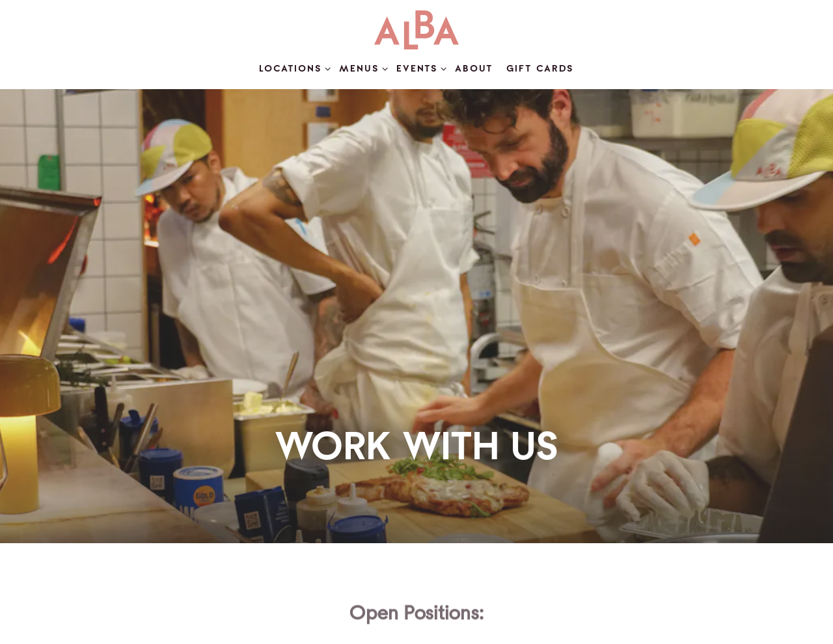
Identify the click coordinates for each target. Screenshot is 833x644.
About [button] (474, 69)
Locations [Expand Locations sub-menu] (293, 68)
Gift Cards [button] (540, 69)
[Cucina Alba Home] (416, 30)
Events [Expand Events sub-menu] (419, 68)
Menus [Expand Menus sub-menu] (361, 68)
